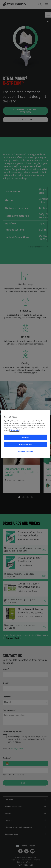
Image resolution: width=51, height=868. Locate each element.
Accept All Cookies (26, 444)
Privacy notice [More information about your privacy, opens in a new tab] (14, 430)
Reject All (26, 437)
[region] (25, 434)
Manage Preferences (26, 451)
